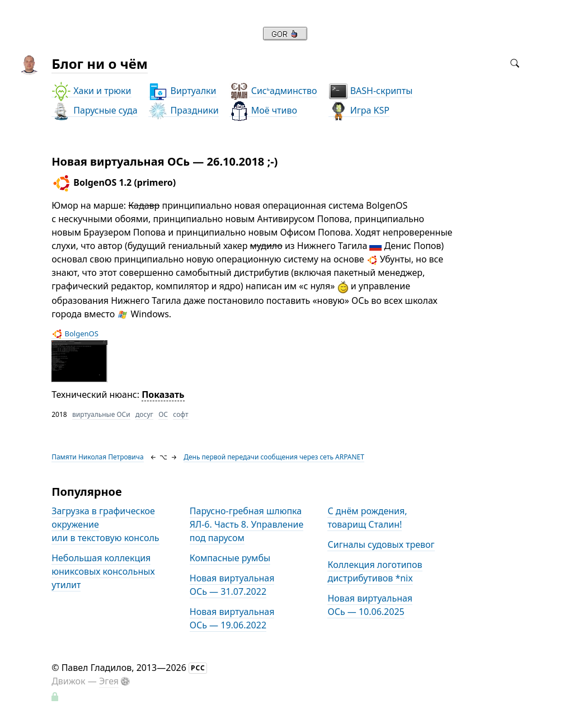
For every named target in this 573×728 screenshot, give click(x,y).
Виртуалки (182, 91)
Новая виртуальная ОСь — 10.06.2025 (370, 605)
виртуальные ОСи (101, 414)
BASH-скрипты (371, 91)
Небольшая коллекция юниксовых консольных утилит (103, 571)
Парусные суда (94, 111)
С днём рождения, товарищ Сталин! (367, 518)
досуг (144, 414)
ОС (163, 414)
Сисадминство (273, 91)
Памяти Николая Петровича (97, 457)
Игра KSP (359, 111)
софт (180, 414)
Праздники (183, 111)
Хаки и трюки (91, 91)
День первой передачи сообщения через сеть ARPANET (274, 457)
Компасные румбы (230, 558)
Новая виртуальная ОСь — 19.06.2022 (232, 618)
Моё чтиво (263, 111)
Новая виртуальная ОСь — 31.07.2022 (232, 585)
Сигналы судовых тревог (381, 544)
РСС (198, 668)
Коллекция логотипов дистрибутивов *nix (375, 571)
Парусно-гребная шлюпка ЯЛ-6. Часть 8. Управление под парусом (246, 524)
